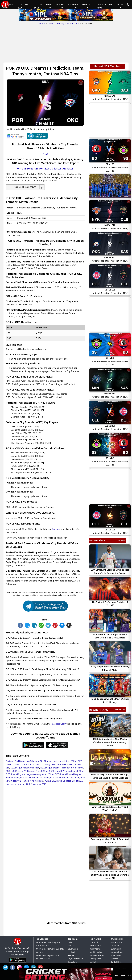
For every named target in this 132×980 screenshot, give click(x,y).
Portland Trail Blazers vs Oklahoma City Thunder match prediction (38, 761)
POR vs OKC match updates (58, 781)
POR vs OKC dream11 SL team (35, 778)
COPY (70, 625)
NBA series (78, 768)
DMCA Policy (116, 942)
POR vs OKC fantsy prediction (47, 764)
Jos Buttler (94, 962)
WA (42, 625)
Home (42, 23)
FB (21, 625)
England (71, 952)
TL (49, 625)
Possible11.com (58, 724)
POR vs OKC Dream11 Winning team (59, 771)
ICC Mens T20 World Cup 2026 (48, 942)
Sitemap (115, 959)
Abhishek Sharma (97, 955)
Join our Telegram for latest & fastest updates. (45, 169)
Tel (6, 967)
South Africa (73, 949)
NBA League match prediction (25, 768)
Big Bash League (43, 959)
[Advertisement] (66, 44)
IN (34, 967)
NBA (45, 154)
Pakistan (72, 955)
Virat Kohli (94, 942)
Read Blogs (121, 540)
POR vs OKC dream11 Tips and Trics (23, 771)
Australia (72, 945)
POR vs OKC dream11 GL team (65, 778)
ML (63, 625)
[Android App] (17, 963)
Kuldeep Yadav (96, 959)
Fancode (56, 529)
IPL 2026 (39, 952)
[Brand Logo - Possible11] (17, 945)
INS (20, 967)
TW (28, 625)
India (70, 942)
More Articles (120, 710)
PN (56, 625)
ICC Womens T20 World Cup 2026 (50, 949)
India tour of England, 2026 (47, 955)
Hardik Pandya (96, 952)
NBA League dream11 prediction (56, 768)
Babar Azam (95, 949)
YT (41, 967)
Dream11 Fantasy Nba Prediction (63, 23)
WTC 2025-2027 (42, 945)
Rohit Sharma (95, 945)
